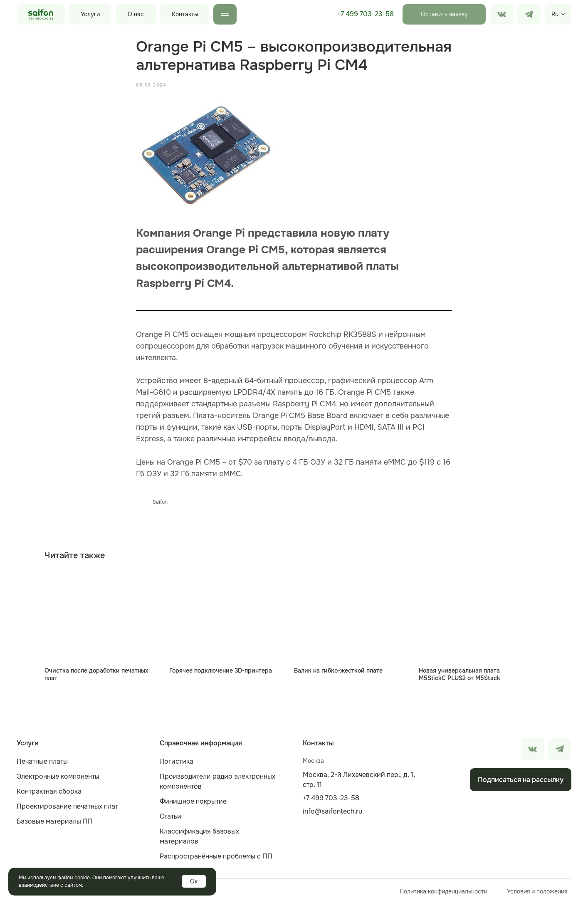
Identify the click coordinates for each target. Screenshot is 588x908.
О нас (136, 14)
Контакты (185, 14)
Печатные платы (42, 766)
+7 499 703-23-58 (366, 14)
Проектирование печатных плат (67, 810)
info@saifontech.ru (332, 815)
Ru (555, 14)
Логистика (177, 766)
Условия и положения (537, 896)
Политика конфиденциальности (443, 896)
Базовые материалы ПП (55, 825)
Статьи (170, 820)
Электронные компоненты (58, 781)
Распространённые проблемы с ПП (216, 860)
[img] (529, 14)
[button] (444, 14)
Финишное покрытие (193, 805)
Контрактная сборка (49, 795)
